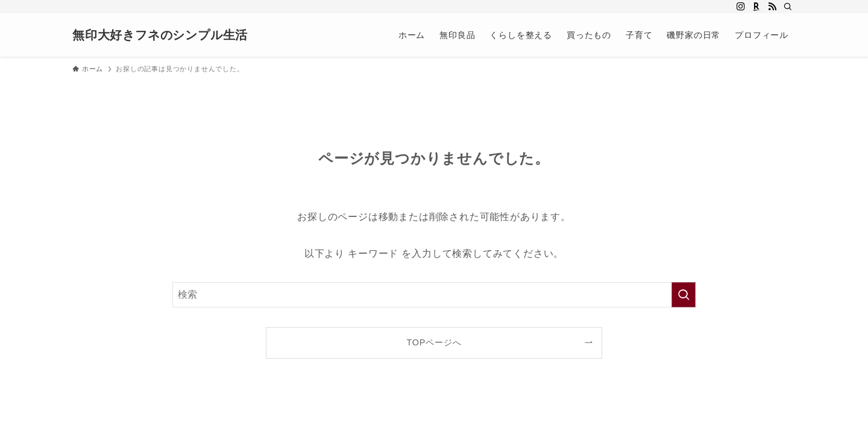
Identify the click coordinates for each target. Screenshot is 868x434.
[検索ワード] (434, 295)
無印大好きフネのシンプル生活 (160, 35)
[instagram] (741, 7)
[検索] (788, 7)
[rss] (772, 7)
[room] (756, 7)
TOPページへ (434, 342)
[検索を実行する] (684, 295)
